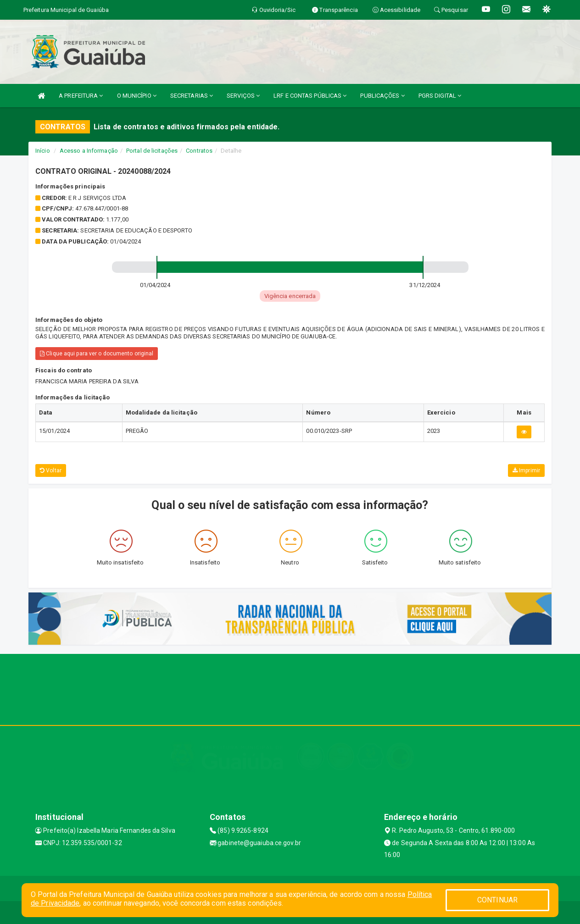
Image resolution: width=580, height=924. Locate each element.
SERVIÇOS (243, 96)
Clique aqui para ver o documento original (97, 354)
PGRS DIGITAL (440, 96)
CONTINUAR (497, 900)
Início (43, 151)
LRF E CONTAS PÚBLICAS (310, 96)
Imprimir (526, 470)
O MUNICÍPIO (137, 96)
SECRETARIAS (192, 96)
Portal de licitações (152, 151)
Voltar (51, 470)
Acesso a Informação (89, 151)
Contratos (199, 151)
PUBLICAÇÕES (382, 96)
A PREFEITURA (81, 96)
